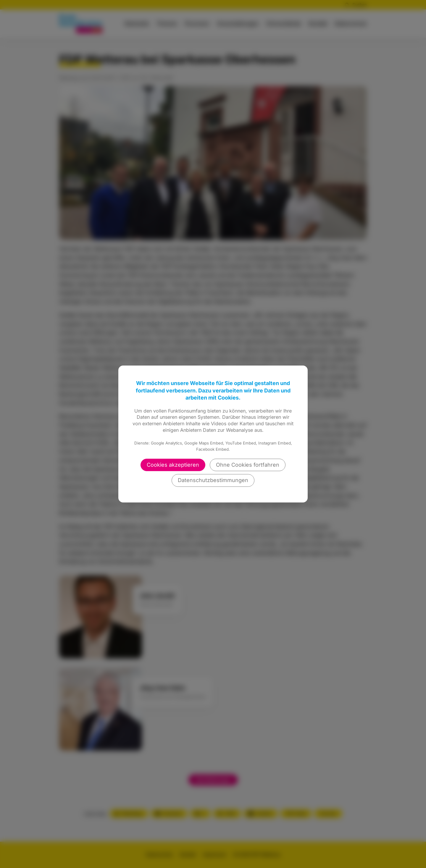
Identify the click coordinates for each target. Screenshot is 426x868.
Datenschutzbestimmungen (213, 480)
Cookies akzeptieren (173, 465)
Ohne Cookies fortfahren (248, 465)
